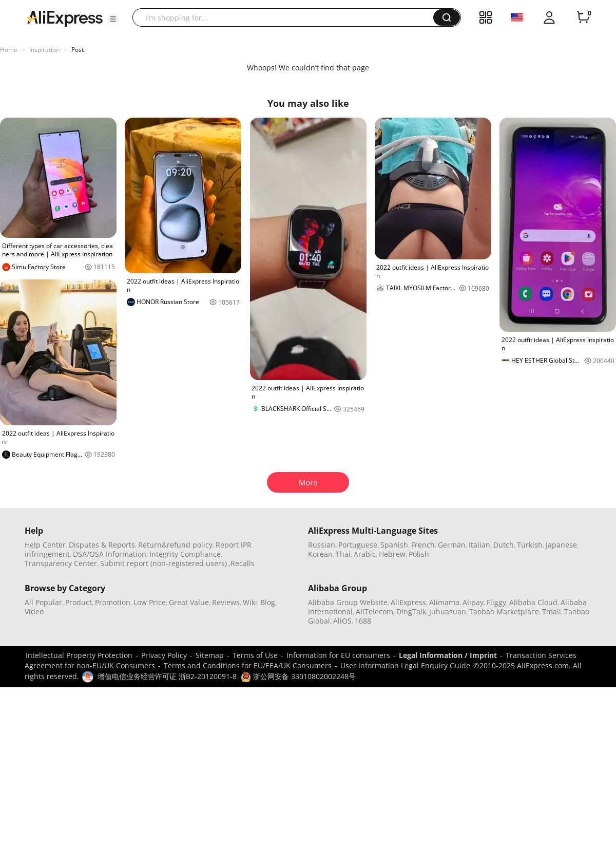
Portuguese (358, 545)
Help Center (45, 545)
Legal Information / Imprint (448, 655)
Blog (268, 602)
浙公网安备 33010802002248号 (298, 676)
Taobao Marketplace (504, 612)
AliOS (342, 621)
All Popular (43, 602)
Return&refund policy (175, 545)
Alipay (473, 602)
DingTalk (411, 612)
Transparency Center (61, 563)
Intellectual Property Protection (79, 655)
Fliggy (496, 602)
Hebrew (392, 554)
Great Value (189, 602)
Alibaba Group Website (348, 602)
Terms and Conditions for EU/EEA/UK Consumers (248, 665)
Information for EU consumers (338, 655)
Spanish (394, 545)
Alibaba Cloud (533, 602)
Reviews (226, 602)
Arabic (365, 554)
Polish (419, 554)
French (423, 545)
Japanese (561, 545)
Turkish (530, 545)
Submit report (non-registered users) (163, 563)
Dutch (504, 545)
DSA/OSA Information (110, 554)
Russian (322, 545)
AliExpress (408, 602)
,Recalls (242, 563)
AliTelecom (374, 612)
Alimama (444, 602)
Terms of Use (255, 655)
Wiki (250, 602)
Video (34, 612)
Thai (343, 554)
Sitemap (210, 655)
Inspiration (44, 50)
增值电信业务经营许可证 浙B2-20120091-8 (167, 676)
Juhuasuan (448, 612)
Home (9, 50)
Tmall (552, 612)
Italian (479, 545)
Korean (320, 554)
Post (78, 50)
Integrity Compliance (185, 554)
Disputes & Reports (102, 545)
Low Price (150, 602)
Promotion (113, 602)
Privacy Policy (164, 655)
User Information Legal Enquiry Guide (405, 665)
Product (79, 602)
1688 (363, 621)
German (452, 545)
